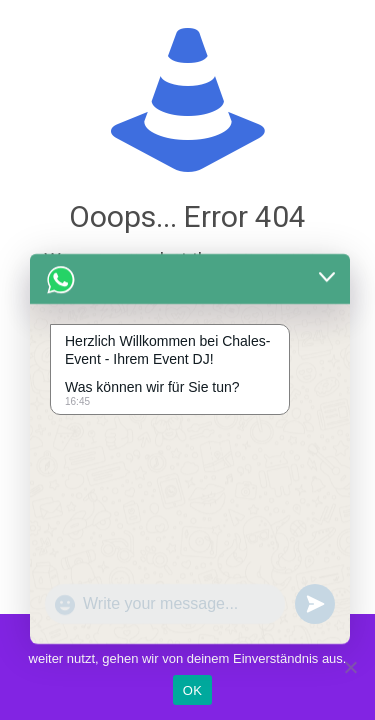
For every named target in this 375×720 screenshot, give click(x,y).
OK (192, 690)
